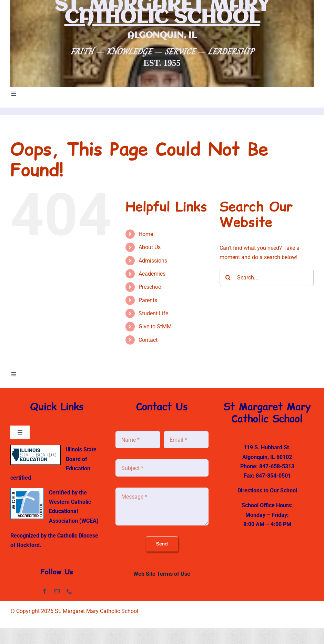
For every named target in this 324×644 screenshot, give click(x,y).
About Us (150, 247)
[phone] (69, 591)
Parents (148, 300)
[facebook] (44, 591)
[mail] (57, 591)
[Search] (228, 277)
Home (146, 234)
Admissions (153, 261)
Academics (152, 274)
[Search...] (267, 277)
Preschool (151, 287)
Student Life (153, 313)
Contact (148, 340)
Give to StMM (155, 326)
